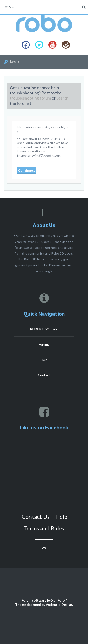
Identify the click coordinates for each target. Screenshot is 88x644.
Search (62, 98)
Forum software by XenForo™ (44, 600)
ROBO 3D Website (44, 329)
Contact (44, 375)
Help (44, 360)
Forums (44, 344)
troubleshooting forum (30, 98)
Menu (11, 7)
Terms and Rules (44, 528)
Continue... (27, 170)
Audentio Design (59, 604)
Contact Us (36, 517)
